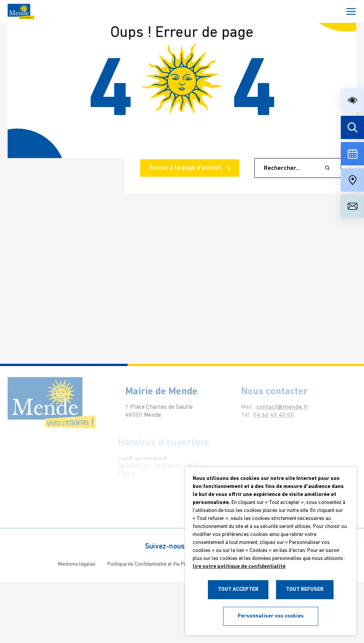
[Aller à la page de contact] (352, 206)
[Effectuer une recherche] (352, 127)
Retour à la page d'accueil (186, 168)
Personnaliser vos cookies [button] (271, 616)
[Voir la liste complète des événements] (352, 154)
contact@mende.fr (279, 407)
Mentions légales (77, 564)
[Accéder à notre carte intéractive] (352, 180)
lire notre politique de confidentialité (239, 567)
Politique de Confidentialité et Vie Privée (151, 564)
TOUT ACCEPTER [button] (238, 589)
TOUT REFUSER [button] (305, 589)
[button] (352, 100)
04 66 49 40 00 (270, 415)
